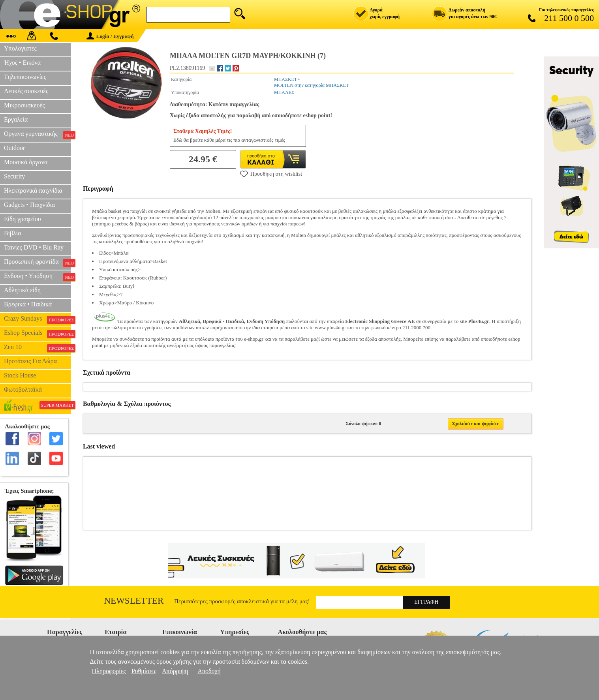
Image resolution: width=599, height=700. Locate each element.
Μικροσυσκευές (24, 105)
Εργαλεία (16, 119)
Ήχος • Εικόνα (22, 63)
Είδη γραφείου (23, 219)
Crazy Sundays (38, 319)
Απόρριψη (175, 671)
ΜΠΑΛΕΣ (284, 92)
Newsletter (134, 601)
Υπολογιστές (20, 48)
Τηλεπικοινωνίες (25, 77)
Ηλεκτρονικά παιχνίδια (33, 190)
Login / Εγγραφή (110, 36)
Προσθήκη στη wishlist (271, 174)
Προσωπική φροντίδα (38, 263)
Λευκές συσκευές (26, 91)
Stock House (20, 375)
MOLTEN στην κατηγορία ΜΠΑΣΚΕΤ (311, 85)
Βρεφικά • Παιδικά (28, 304)
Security (14, 176)
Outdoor (14, 148)
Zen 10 (38, 348)
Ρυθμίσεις (144, 671)
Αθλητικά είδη (22, 290)
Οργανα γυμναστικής (38, 135)
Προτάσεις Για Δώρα (30, 361)
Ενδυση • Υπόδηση (38, 277)
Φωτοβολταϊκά (23, 389)
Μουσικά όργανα (26, 162)
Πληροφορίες (109, 671)
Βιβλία (13, 233)
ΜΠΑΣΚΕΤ (285, 79)
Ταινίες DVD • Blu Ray (34, 247)
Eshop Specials (38, 334)
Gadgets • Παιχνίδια (29, 205)
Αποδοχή (209, 671)
